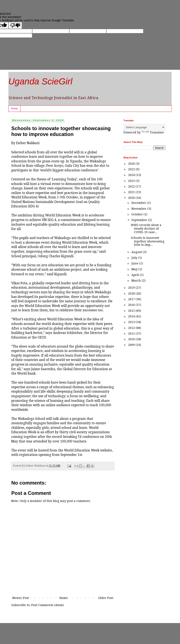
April (136, 275)
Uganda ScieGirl (40, 81)
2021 (132, 192)
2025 (132, 169)
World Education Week (82, 450)
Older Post (106, 598)
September (140, 220)
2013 (132, 322)
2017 (132, 299)
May (135, 269)
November (139, 209)
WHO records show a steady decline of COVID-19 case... (146, 229)
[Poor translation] (15, 25)
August (137, 252)
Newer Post (21, 598)
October (138, 214)
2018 (132, 294)
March (137, 281)
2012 (132, 328)
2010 (132, 339)
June (135, 263)
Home (14, 109)
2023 (132, 181)
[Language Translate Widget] (144, 127)
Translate (153, 132)
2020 (132, 198)
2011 (132, 334)
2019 (132, 288)
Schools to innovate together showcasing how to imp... (148, 241)
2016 (132, 305)
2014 (132, 316)
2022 (132, 186)
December (139, 203)
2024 (132, 175)
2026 (132, 164)
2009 (132, 345)
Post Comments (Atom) (48, 605)
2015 (132, 311)
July (135, 258)
